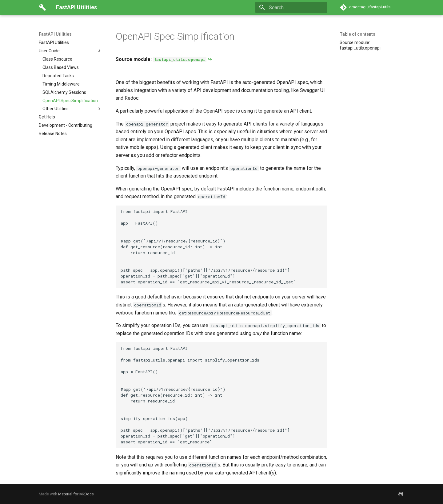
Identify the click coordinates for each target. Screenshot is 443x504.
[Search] (291, 7)
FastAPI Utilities (55, 34)
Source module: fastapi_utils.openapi (360, 45)
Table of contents (357, 34)
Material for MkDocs (76, 494)
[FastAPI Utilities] (42, 7)
